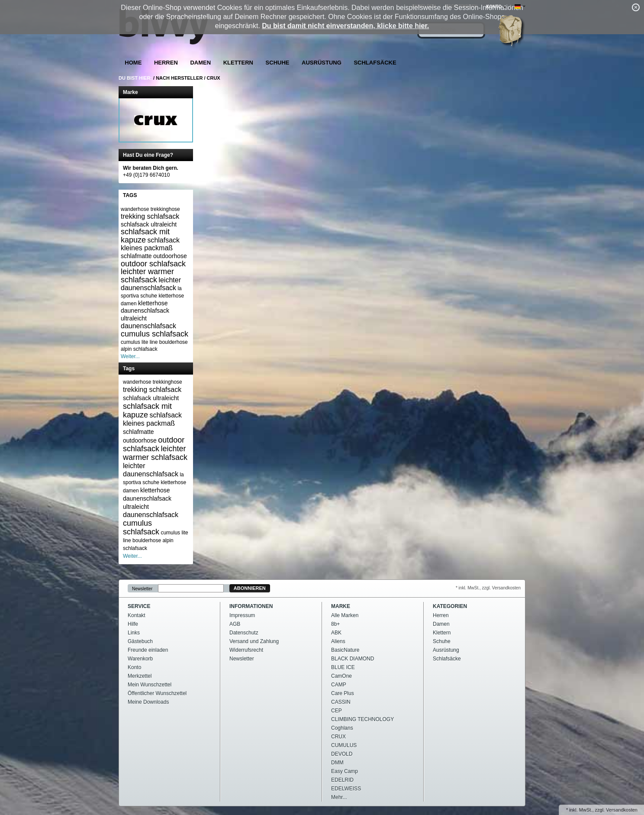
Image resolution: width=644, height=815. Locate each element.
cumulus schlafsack (155, 334)
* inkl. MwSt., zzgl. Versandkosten (488, 588)
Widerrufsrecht (246, 650)
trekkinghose (165, 209)
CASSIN (341, 702)
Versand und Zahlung (254, 641)
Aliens (338, 641)
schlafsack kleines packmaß (150, 244)
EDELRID (342, 780)
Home (133, 63)
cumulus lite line (139, 342)
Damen (200, 63)
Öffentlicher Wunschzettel (157, 693)
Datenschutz (244, 633)
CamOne (341, 676)
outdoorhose (170, 256)
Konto (134, 667)
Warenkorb (140, 659)
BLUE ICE (343, 667)
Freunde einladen (148, 650)
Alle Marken (345, 615)
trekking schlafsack (150, 216)
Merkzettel (140, 676)
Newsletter (142, 588)
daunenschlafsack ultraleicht (145, 314)
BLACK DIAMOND (353, 659)
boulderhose (174, 342)
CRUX (214, 78)
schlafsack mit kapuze (145, 236)
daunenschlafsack (148, 326)
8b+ (335, 624)
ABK (336, 633)
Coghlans (342, 728)
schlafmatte (136, 256)
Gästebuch (140, 641)
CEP (336, 711)
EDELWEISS (346, 789)
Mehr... (339, 797)
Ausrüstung (322, 63)
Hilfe (133, 624)
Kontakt (137, 615)
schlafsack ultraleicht (149, 224)
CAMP (339, 685)
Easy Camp (345, 771)
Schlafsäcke (375, 63)
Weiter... (130, 356)
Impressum (242, 615)
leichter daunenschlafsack (151, 284)
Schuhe (278, 63)
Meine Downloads (148, 702)
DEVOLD (342, 754)
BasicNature (345, 650)
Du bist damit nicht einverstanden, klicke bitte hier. (345, 26)
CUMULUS (344, 745)
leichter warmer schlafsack (147, 276)
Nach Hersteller (179, 78)
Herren (166, 63)
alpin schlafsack (139, 349)
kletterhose (153, 303)
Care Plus (343, 693)
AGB (235, 624)
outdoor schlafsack (153, 264)
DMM (337, 763)
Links (134, 633)
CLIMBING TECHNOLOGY (362, 719)
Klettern (238, 63)
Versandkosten (622, 810)
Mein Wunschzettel (150, 685)
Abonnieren (250, 588)
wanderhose (135, 209)
